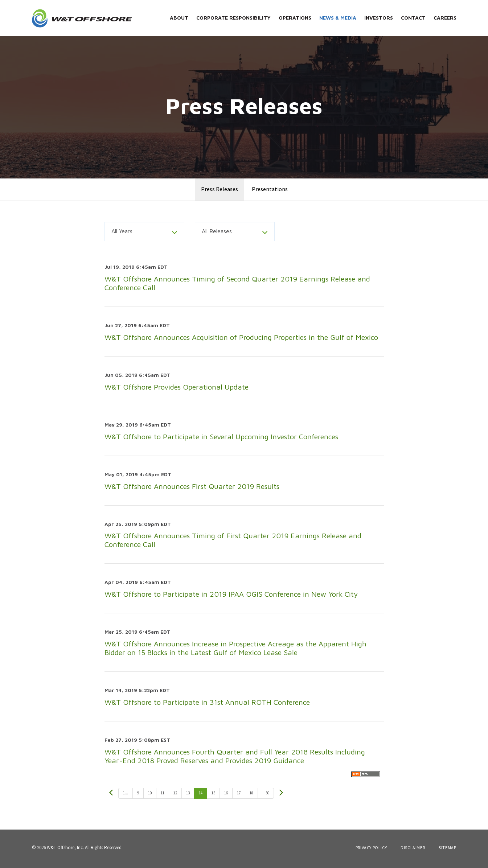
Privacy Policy (371, 850)
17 (239, 795)
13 (188, 795)
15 (213, 795)
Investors (379, 18)
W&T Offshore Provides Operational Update (177, 389)
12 (175, 795)
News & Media (338, 18)
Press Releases (220, 192)
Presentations (270, 192)
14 (201, 795)
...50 (266, 795)
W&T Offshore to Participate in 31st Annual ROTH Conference (207, 705)
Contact (413, 18)
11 (163, 795)
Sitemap (447, 850)
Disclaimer (413, 850)
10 (150, 795)
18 (251, 795)
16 (226, 795)
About (179, 18)
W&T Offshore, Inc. (65, 850)
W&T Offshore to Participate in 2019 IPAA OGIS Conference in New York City (231, 597)
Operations (295, 18)
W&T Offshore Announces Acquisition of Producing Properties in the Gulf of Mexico (241, 340)
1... (126, 795)
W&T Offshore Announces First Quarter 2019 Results (192, 489)
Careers (445, 18)
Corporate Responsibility (233, 18)
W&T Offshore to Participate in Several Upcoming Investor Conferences (221, 439)
